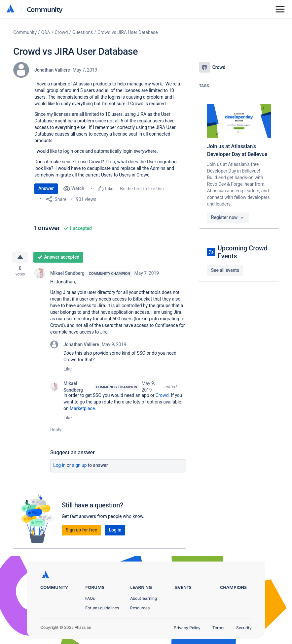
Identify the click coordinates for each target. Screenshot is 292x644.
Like (68, 369)
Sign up (79, 465)
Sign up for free (81, 530)
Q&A (46, 32)
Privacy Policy (187, 628)
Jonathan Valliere (52, 70)
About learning (144, 598)
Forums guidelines (102, 608)
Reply (56, 430)
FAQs (90, 598)
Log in (59, 465)
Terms (218, 628)
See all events (225, 270)
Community (45, 9)
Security (244, 628)
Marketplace (82, 408)
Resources (140, 608)
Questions (83, 32)
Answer (46, 188)
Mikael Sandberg (67, 273)
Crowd (61, 32)
